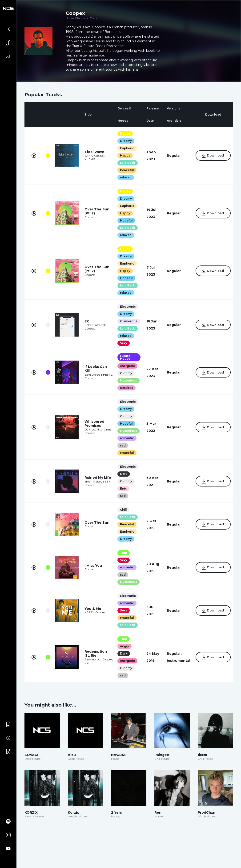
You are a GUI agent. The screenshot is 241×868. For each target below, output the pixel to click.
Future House (123, 357)
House (123, 134)
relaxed (124, 177)
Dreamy (124, 141)
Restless (124, 388)
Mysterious (126, 380)
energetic (125, 366)
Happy (123, 155)
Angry (122, 646)
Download (211, 156)
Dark (122, 474)
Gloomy (124, 373)
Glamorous (127, 321)
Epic (121, 488)
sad (121, 445)
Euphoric (125, 148)
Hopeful (124, 220)
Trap (121, 553)
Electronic (126, 307)
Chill (121, 510)
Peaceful (125, 170)
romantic (125, 438)
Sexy (121, 343)
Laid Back (125, 163)
